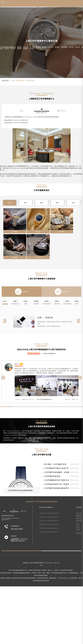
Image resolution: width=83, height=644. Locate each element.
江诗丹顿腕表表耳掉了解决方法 (57, 480)
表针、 (79, 527)
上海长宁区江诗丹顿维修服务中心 (49, 521)
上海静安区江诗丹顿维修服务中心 (49, 525)
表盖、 (79, 530)
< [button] (3, 378)
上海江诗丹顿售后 (18, 81)
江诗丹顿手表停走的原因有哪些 (20, 490)
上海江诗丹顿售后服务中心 (37, 563)
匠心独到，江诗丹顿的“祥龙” (56, 464)
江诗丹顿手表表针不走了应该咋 (57, 484)
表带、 (79, 525)
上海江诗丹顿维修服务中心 (44, 399)
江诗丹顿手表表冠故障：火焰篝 (57, 472)
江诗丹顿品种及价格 (52, 476)
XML (42, 565)
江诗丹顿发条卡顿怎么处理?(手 (57, 468)
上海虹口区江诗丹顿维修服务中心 (49, 532)
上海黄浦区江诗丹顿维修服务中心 (49, 513)
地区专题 (30, 81)
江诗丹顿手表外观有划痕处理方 (57, 488)
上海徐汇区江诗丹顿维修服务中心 (49, 517)
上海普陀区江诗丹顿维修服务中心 (49, 528)
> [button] (80, 378)
